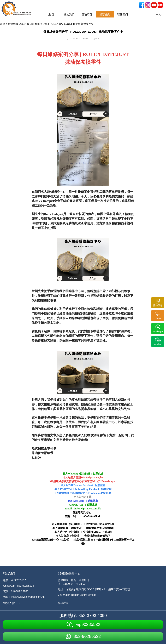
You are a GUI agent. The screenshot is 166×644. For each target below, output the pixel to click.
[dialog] (160, 638)
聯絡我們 (123, 14)
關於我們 (69, 14)
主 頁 (51, 14)
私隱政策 (63, 603)
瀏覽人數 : (10, 603)
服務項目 (87, 14)
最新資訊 (105, 14)
